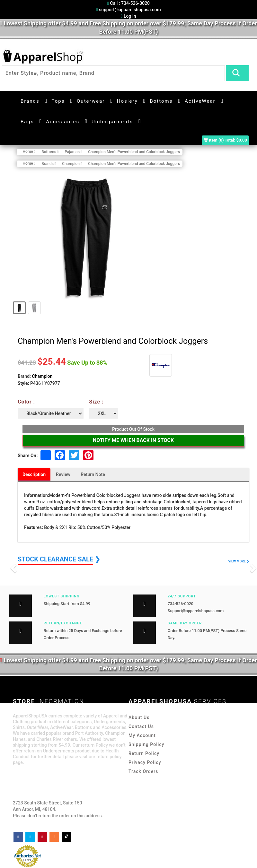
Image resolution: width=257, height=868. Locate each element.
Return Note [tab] (93, 474)
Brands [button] (30, 101)
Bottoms (161, 101)
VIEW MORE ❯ (239, 561)
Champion (42, 376)
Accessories (63, 122)
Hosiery (127, 101)
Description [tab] (34, 474)
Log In (128, 16)
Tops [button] (58, 101)
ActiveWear (200, 101)
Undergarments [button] (112, 122)
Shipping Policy (146, 744)
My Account (142, 735)
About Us (139, 717)
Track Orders (143, 771)
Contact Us (141, 726)
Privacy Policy (145, 762)
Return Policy (144, 753)
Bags (27, 122)
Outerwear (91, 101)
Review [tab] (63, 474)
